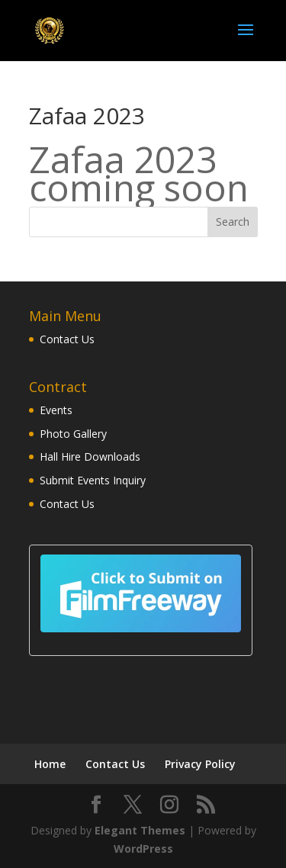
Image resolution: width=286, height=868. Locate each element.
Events (56, 410)
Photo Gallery (73, 434)
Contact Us (67, 339)
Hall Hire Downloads (90, 457)
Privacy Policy (200, 762)
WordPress (143, 847)
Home (50, 762)
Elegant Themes (140, 829)
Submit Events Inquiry (93, 480)
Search (233, 222)
